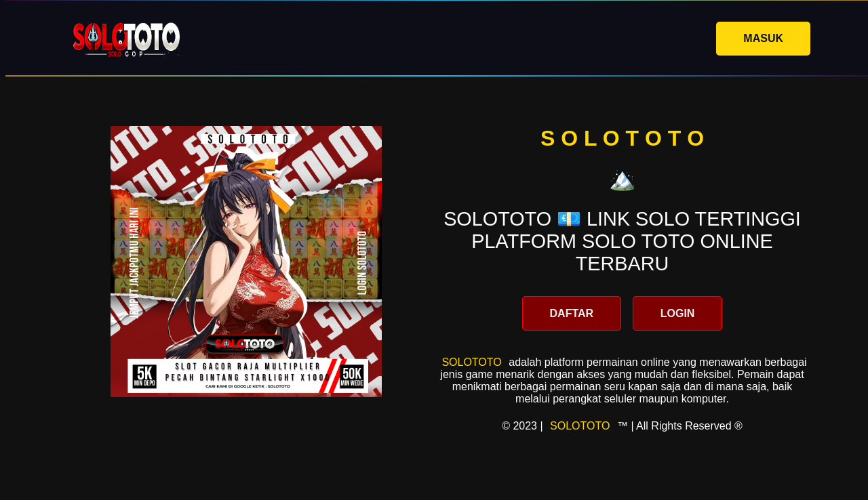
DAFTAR (572, 313)
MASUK (763, 38)
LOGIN (678, 313)
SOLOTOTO (471, 362)
